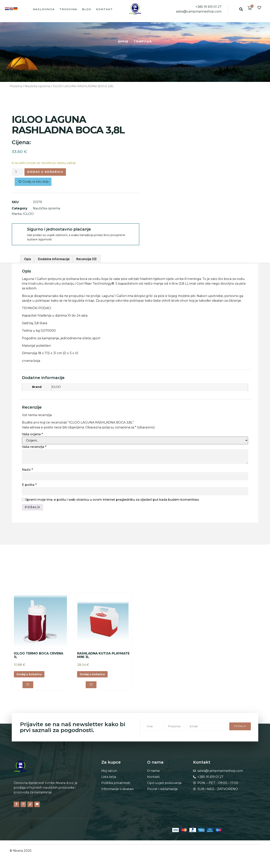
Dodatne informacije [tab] (54, 261)
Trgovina (68, 9)
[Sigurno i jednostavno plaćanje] (19, 232)
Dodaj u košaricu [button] (31, 677)
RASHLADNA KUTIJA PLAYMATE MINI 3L (103, 657)
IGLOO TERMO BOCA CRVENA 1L (39, 657)
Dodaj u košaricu (49, 172)
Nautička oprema (37, 86)
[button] (241, 9)
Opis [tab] (28, 261)
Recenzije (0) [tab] (86, 261)
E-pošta (29, 486)
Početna (16, 86)
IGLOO (28, 215)
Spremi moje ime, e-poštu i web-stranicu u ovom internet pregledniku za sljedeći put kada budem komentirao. (112, 501)
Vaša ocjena (32, 436)
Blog (87, 9)
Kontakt (104, 9)
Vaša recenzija (34, 448)
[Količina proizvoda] (17, 173)
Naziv (27, 471)
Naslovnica (44, 9)
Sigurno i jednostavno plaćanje (59, 231)
